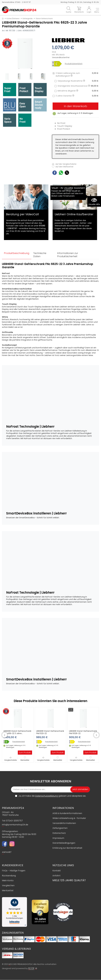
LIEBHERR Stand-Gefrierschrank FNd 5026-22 (83, 732)
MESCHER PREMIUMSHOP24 (20, 964)
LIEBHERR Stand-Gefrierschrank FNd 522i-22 (50, 732)
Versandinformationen (64, 823)
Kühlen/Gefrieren (13, 19)
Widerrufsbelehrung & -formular (69, 818)
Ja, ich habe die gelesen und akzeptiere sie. (52, 796)
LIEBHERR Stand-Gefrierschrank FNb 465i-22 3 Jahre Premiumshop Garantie (17, 734)
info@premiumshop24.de (15, 825)
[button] (5, 735)
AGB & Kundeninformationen (67, 813)
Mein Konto (8, 881)
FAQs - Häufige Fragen (14, 871)
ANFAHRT (7, 852)
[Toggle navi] (97, 11)
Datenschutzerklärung (47, 796)
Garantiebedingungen (64, 843)
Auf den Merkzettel (63, 167)
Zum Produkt (25, 753)
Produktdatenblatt (74, 64)
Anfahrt (56, 876)
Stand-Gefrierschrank (44, 19)
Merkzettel (25, 759)
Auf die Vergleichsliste (64, 164)
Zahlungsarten (60, 828)
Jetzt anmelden (80, 790)
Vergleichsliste (11, 759)
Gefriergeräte (28, 19)
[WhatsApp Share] (61, 173)
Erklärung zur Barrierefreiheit (67, 848)
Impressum (58, 838)
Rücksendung (9, 876)
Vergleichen (8, 886)
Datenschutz (59, 833)
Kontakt (57, 871)
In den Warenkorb (75, 106)
